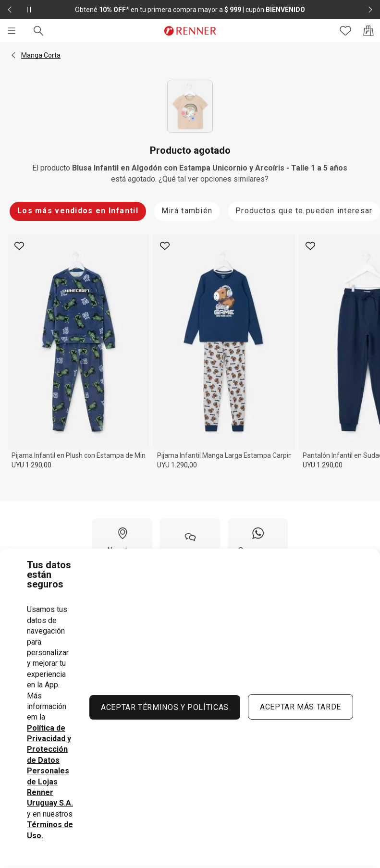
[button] (13, 55)
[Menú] (12, 31)
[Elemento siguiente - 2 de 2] (370, 10)
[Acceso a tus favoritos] (345, 31)
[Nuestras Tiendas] (122, 545)
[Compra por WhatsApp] (258, 545)
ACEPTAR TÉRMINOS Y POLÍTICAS (165, 707)
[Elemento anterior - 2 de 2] (10, 10)
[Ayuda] (190, 545)
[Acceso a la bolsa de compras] (368, 31)
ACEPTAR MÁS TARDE (300, 707)
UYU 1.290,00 (31, 465)
